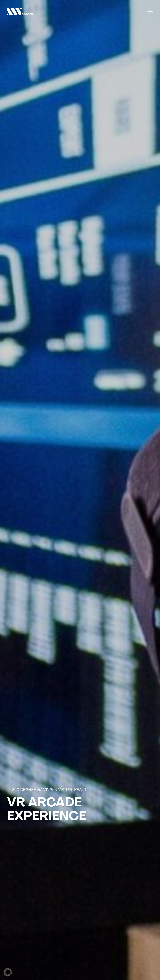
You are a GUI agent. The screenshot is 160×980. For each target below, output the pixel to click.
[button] (8, 972)
